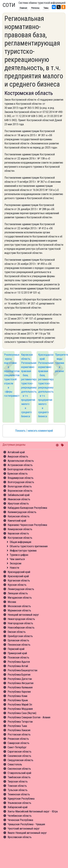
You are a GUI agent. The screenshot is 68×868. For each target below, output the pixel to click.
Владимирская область (21, 478)
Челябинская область (20, 816)
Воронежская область (20, 491)
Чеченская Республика (20, 820)
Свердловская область (20, 760)
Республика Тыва (17, 726)
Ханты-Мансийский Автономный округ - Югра (33, 811)
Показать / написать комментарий (34, 431)
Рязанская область (18, 739)
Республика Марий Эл (20, 705)
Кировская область (18, 533)
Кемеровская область (20, 529)
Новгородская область (20, 623)
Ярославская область (20, 837)
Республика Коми (17, 696)
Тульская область (18, 790)
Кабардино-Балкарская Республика (27, 508)
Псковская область (18, 658)
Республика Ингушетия (21, 683)
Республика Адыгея (19, 662)
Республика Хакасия (19, 730)
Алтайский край (16, 452)
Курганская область (19, 581)
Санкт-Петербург (17, 747)
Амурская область (18, 456)
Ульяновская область (19, 803)
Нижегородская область (21, 619)
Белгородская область (20, 469)
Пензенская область (19, 645)
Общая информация (20, 542)
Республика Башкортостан (22, 670)
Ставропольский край (19, 773)
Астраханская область (20, 465)
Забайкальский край (19, 495)
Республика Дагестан (20, 679)
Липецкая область (18, 593)
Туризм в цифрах (19, 555)
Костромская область (20, 538)
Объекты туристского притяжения (29, 546)
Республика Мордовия (20, 709)
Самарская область (18, 743)
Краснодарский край (19, 572)
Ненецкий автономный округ (23, 615)
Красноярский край (18, 576)
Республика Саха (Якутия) (22, 713)
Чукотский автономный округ (24, 829)
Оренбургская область (20, 636)
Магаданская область (20, 598)
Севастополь (15, 764)
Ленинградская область (21, 589)
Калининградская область (22, 512)
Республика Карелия (19, 692)
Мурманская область (19, 610)
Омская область (17, 632)
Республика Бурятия (19, 675)
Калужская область (19, 516)
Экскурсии (16, 563)
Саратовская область (20, 752)
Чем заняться (17, 559)
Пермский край (16, 649)
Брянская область (18, 474)
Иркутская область (18, 504)
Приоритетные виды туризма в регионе (60, 363)
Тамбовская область (19, 777)
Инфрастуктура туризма (23, 551)
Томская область (17, 786)
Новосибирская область (21, 628)
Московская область (19, 606)
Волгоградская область (21, 482)
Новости (14, 568)
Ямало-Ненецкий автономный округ (27, 833)
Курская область (17, 585)
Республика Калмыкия (20, 687)
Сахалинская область (19, 756)
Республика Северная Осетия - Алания (29, 717)
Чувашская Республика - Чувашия (26, 824)
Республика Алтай (18, 666)
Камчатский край (17, 521)
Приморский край (17, 653)
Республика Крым (18, 700)
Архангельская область (21, 461)
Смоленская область (19, 769)
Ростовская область (19, 734)
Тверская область (18, 782)
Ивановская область (19, 499)
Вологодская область (20, 486)
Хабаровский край (18, 807)
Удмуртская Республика (21, 799)
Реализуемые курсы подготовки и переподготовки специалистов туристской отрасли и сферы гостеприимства (9, 375)
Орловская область (18, 640)
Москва (12, 602)
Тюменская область (19, 794)
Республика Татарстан (20, 722)
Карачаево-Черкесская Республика (27, 525)
